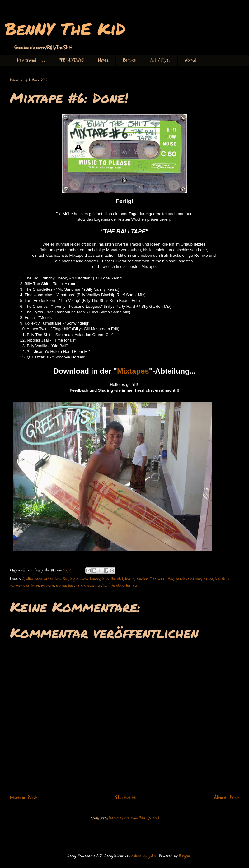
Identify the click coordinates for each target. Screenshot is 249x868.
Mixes (103, 60)
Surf (106, 585)
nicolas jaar (65, 585)
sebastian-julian (144, 856)
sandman (94, 585)
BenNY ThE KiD (65, 28)
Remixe (129, 60)
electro (142, 579)
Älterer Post (227, 797)
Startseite (125, 797)
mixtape (48, 585)
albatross (34, 579)
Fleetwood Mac (162, 579)
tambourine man (125, 585)
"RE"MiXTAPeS (72, 60)
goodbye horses (189, 579)
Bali (66, 579)
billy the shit (113, 579)
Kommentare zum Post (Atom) (134, 818)
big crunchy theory (85, 579)
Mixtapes (133, 371)
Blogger (185, 856)
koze (35, 585)
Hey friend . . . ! (31, 60)
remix (81, 585)
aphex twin (52, 579)
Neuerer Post (23, 797)
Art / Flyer (160, 60)
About (191, 60)
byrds (130, 579)
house (209, 579)
